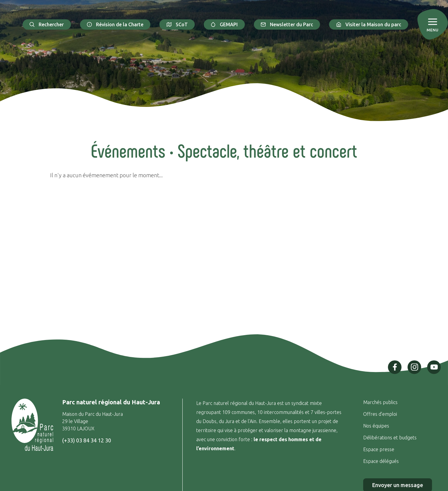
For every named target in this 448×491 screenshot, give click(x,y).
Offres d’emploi (380, 414)
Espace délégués (382, 461)
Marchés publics (380, 402)
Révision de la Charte (115, 24)
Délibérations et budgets (390, 438)
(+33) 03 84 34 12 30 (87, 440)
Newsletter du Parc (287, 24)
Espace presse (379, 449)
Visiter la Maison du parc (369, 24)
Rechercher (47, 24)
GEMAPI (224, 24)
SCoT (177, 24)
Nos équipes (376, 426)
